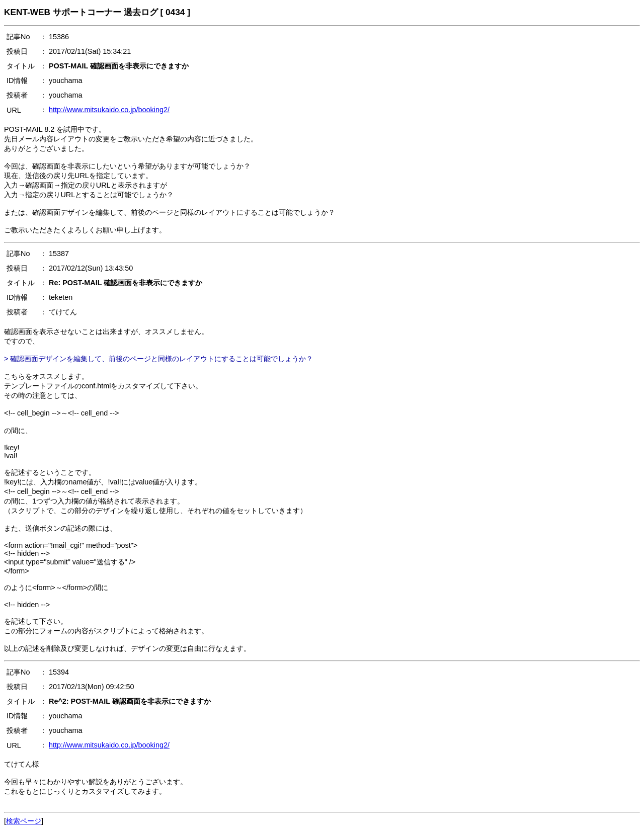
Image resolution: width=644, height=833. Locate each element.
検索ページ (24, 821)
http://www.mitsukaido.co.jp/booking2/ (109, 110)
